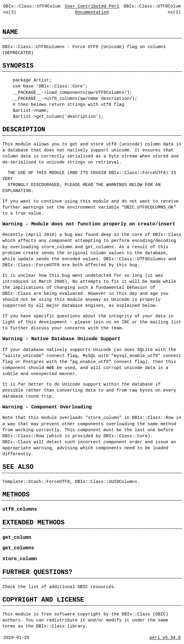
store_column (20, 559)
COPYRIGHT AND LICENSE (43, 600)
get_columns (18, 548)
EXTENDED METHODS (33, 522)
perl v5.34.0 (165, 638)
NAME (10, 32)
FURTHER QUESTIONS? (37, 572)
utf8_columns (20, 509)
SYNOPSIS (18, 66)
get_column (17, 538)
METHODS (16, 494)
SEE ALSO (18, 467)
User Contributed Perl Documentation (92, 9)
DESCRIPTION (24, 129)
